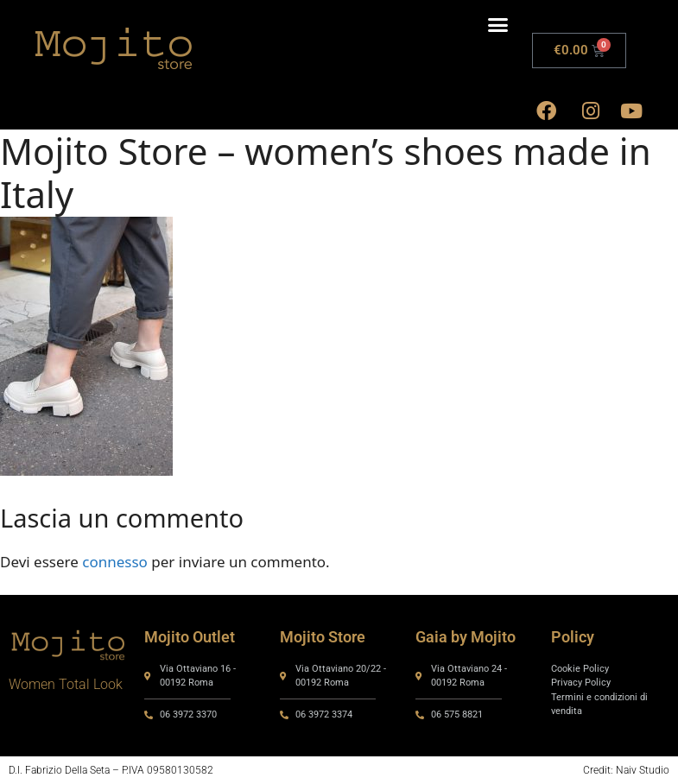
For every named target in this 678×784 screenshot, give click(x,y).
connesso (115, 562)
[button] (498, 25)
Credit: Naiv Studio (626, 770)
